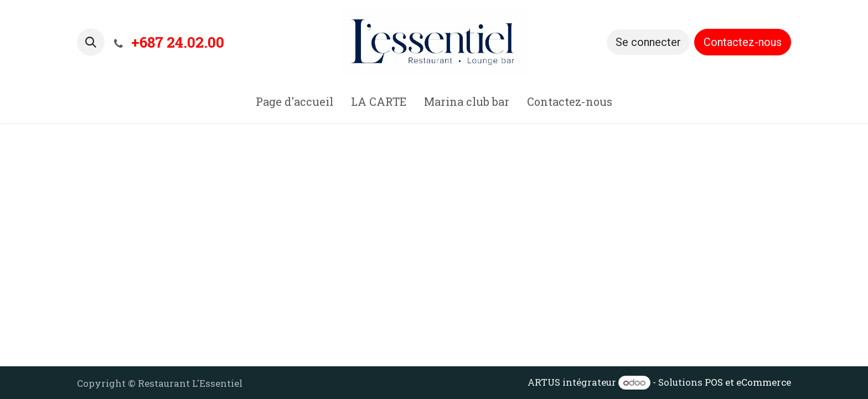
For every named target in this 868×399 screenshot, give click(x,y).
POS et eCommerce (748, 382)
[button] (91, 42)
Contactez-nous (743, 42)
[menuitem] (294, 104)
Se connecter (648, 42)
